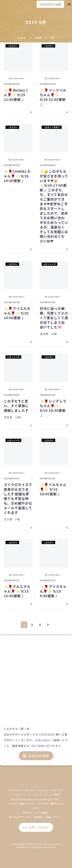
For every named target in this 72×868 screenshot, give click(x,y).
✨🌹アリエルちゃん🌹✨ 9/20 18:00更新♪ (17, 313)
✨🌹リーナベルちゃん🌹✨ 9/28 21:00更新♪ (53, 97)
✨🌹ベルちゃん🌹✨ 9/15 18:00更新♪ (53, 489)
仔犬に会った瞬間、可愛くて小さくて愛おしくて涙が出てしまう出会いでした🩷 (54, 318)
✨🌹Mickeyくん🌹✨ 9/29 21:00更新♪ (16, 95)
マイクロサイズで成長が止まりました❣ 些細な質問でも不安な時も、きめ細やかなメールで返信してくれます (18, 498)
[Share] (31, 112)
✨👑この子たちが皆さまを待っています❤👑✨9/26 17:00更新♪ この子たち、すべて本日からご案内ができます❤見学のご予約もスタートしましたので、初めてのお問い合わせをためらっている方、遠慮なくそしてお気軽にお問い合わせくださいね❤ (54, 206)
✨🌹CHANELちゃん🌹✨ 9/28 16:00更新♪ (17, 176)
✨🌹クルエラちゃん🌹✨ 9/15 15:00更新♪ (17, 591)
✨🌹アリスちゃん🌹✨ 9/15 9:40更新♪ (53, 591)
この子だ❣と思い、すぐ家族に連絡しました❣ (16, 406)
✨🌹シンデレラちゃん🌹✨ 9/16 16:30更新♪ (53, 408)
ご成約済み (12, 46)
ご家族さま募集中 (52, 127)
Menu (69, 4)
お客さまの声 (49, 264)
